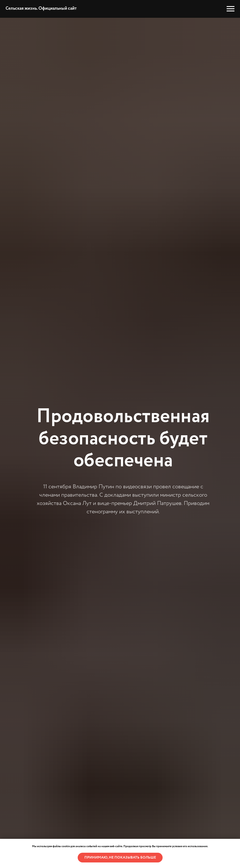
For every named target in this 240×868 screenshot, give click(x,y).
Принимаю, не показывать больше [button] (120, 858)
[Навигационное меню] (231, 9)
